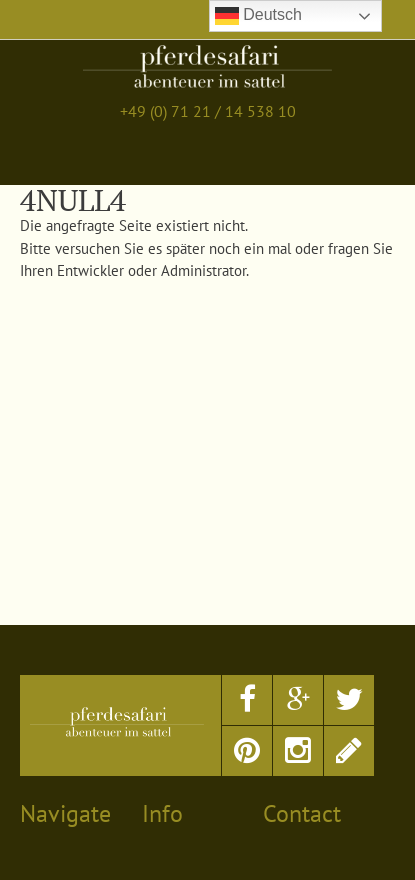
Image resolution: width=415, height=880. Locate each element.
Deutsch (258, 16)
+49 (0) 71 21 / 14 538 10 (208, 111)
